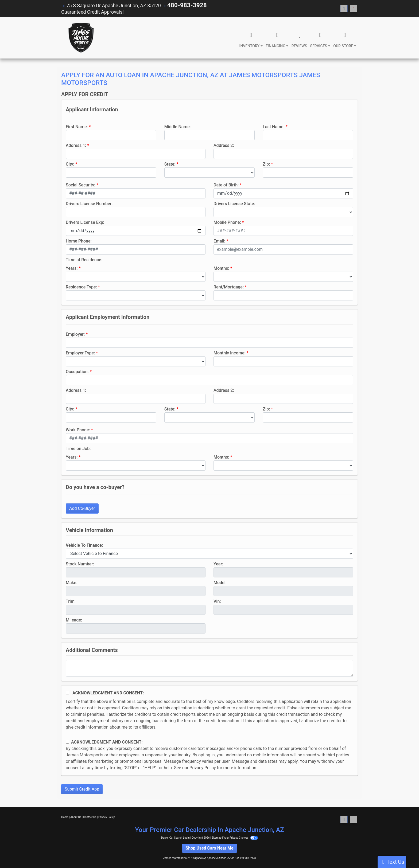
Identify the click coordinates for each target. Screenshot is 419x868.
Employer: (75, 334)
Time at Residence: (84, 259)
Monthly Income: (230, 353)
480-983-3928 (183, 5)
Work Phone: (78, 430)
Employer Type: (80, 353)
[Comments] (210, 668)
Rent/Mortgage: (229, 287)
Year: (218, 564)
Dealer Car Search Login (175, 837)
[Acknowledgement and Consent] (67, 692)
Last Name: (274, 126)
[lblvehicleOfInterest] (210, 553)
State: (170, 164)
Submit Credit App (82, 789)
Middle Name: (178, 126)
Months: (221, 268)
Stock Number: (80, 564)
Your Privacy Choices (241, 837)
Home (65, 817)
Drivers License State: (234, 203)
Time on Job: (78, 448)
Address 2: (224, 145)
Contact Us (90, 817)
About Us (76, 817)
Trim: (71, 601)
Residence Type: (81, 287)
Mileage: (74, 620)
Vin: (217, 601)
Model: (220, 582)
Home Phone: (79, 241)
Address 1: (76, 145)
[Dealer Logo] (81, 38)
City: (70, 164)
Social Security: (81, 185)
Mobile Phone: (227, 222)
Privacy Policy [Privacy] (107, 817)
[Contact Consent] (67, 742)
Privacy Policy (203, 767)
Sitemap (217, 837)
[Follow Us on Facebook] (344, 9)
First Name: (77, 126)
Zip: (266, 164)
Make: (72, 582)
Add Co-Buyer (82, 508)
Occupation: (77, 371)
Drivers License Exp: (85, 222)
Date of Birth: (226, 185)
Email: (219, 241)
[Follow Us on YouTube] (354, 9)
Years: (72, 268)
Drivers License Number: (89, 203)
